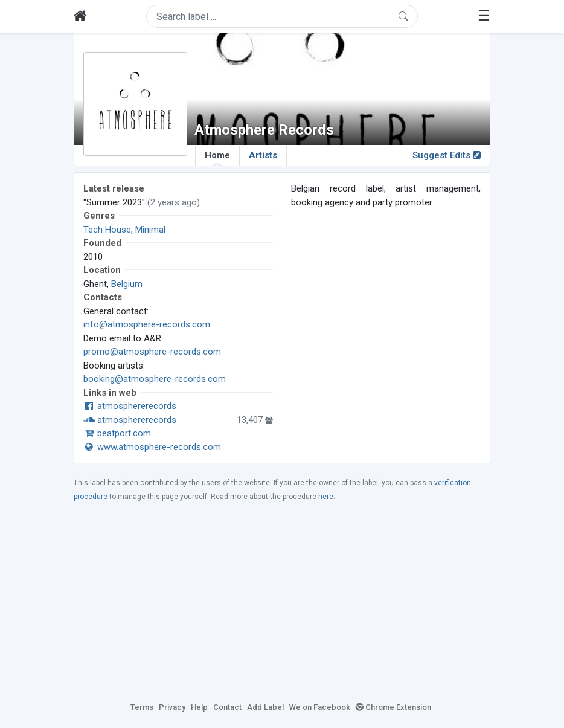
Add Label (265, 707)
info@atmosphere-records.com (147, 324)
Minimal (150, 230)
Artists (263, 155)
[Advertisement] (282, 601)
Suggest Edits (447, 155)
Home (217, 158)
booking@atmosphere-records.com (155, 379)
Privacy (172, 707)
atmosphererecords (130, 406)
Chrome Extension (393, 707)
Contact (227, 707)
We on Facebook (320, 707)
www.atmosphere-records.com (152, 447)
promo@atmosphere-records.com (152, 352)
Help (199, 707)
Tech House (107, 230)
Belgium (127, 284)
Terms (142, 707)
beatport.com (117, 433)
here (326, 497)
